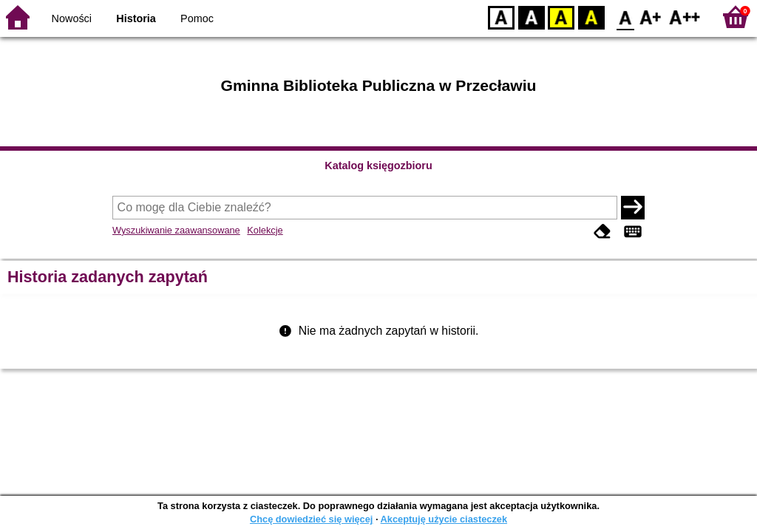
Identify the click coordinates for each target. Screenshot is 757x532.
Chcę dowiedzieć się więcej (311, 519)
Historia (136, 18)
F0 (625, 17)
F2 (685, 17)
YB (561, 17)
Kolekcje (265, 230)
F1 (651, 17)
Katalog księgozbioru (378, 166)
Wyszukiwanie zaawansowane (176, 230)
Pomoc (197, 18)
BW (532, 17)
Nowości (72, 18)
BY (591, 17)
